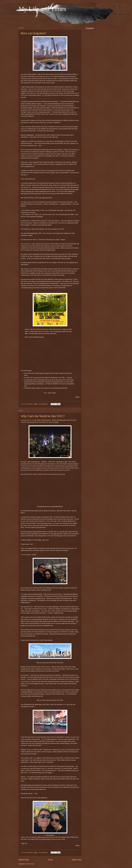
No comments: (44, 404)
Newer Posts (24, 860)
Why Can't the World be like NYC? (43, 416)
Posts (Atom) (31, 864)
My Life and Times (42, 9)
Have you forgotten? (33, 33)
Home (50, 860)
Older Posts (77, 860)
